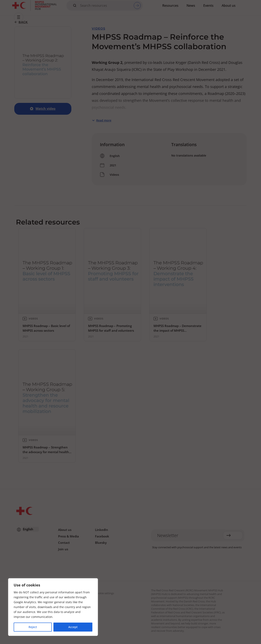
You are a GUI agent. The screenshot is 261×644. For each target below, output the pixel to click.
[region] (53, 607)
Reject (33, 627)
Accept (73, 627)
